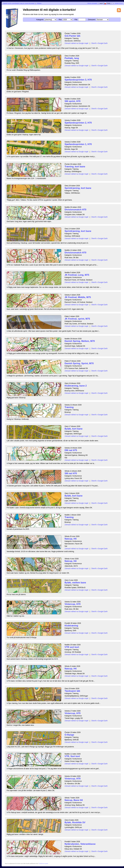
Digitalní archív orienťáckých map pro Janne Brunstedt (19, 3)
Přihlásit (39, 3)
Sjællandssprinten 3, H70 (78, 80)
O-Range (69, 735)
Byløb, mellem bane (75, 583)
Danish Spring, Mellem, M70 (80, 341)
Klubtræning (71, 626)
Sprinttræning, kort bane (78, 188)
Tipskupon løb (72, 691)
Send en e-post (43, 863)
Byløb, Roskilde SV (75, 822)
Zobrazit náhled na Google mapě (76, 43)
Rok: (60, 20)
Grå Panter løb (72, 36)
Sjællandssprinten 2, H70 (78, 123)
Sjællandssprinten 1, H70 (78, 144)
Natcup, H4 (71, 539)
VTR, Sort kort (72, 756)
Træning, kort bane (75, 167)
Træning (69, 407)
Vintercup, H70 (73, 604)
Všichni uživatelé (92, 3)
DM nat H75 (71, 450)
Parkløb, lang (72, 58)
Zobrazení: (92, 20)
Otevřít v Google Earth (99, 43)
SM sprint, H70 (73, 101)
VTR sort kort (72, 647)
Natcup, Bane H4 (74, 800)
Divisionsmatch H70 (75, 210)
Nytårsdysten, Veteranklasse (80, 844)
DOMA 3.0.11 (119, 3)
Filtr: (76, 20)
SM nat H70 (71, 473)
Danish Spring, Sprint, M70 (79, 363)
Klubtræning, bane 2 (76, 386)
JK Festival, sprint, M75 (77, 319)
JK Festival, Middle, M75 (78, 297)
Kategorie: (40, 20)
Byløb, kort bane (73, 429)
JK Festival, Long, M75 (77, 275)
